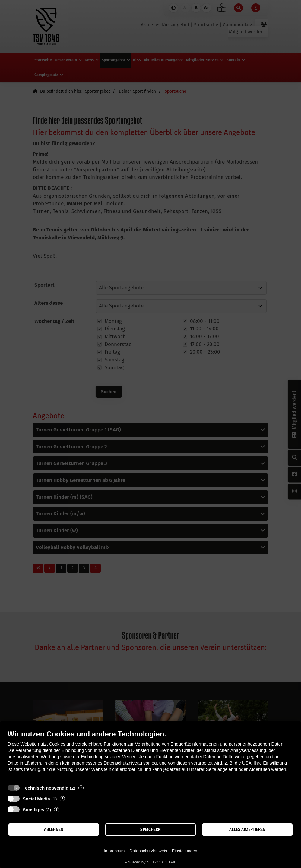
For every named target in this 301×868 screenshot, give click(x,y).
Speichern (150, 830)
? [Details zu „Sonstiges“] (57, 810)
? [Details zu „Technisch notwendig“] (81, 788)
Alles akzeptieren (247, 830)
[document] (150, 755)
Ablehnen (54, 830)
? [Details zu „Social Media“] (62, 799)
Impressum (114, 851)
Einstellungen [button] (185, 851)
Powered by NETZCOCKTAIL (150, 862)
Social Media (36, 799)
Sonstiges (33, 810)
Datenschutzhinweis (148, 851)
